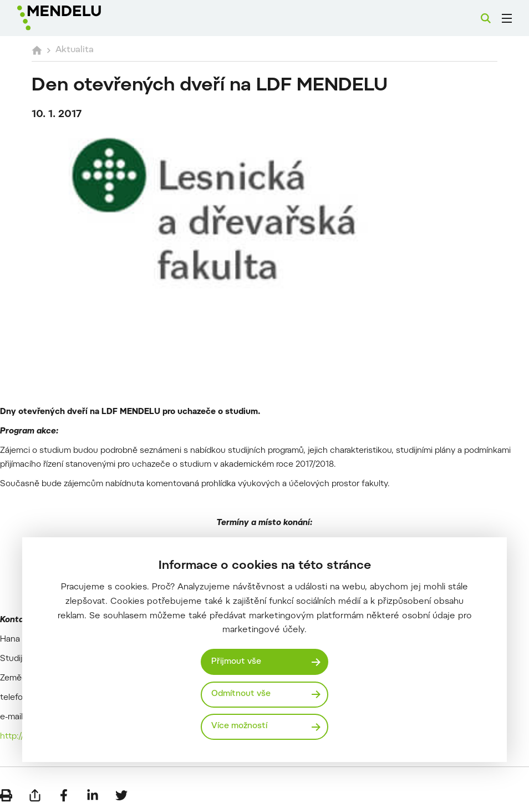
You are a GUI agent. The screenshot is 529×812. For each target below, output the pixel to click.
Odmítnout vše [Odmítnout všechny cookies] (241, 694)
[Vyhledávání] (486, 18)
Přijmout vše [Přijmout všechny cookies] (236, 662)
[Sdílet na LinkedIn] (93, 795)
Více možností (239, 726)
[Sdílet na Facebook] (64, 795)
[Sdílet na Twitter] (121, 795)
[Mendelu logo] (76, 18)
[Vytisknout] (6, 795)
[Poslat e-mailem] (35, 795)
